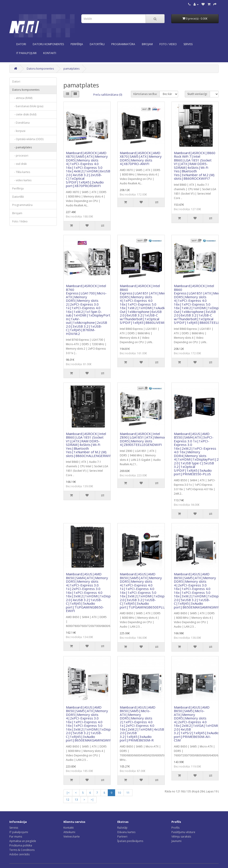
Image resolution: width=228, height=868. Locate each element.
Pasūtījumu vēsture (183, 832)
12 (68, 800)
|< (68, 793)
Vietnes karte (72, 837)
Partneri (122, 837)
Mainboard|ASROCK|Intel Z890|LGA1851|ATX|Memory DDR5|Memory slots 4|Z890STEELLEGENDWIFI (144, 439)
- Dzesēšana (21, 123)
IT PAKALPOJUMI (26, 53)
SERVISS (188, 44)
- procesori (20, 156)
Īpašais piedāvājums (130, 841)
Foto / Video (168, 44)
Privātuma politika (21, 845)
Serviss (14, 828)
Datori (21, 44)
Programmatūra (123, 44)
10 (119, 793)
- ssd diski (19, 164)
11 (128, 793)
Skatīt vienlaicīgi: (197, 94)
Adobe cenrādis (19, 854)
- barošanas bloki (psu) (28, 106)
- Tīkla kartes (21, 172)
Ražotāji (122, 828)
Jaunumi (176, 841)
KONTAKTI (50, 53)
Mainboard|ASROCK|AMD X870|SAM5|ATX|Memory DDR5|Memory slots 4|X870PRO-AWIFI (141, 158)
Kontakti (69, 828)
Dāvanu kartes (126, 832)
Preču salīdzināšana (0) (108, 95)
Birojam (147, 44)
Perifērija (77, 44)
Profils (175, 828)
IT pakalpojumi (19, 832)
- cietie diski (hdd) (24, 114)
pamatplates (71, 69)
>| (92, 800)
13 (76, 800)
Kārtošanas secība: (145, 94)
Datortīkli (97, 44)
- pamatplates (22, 147)
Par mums (16, 837)
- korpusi (19, 131)
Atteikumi (69, 832)
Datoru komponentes (48, 44)
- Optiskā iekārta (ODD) (28, 139)
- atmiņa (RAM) (22, 98)
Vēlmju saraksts (181, 837)
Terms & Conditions (22, 850)
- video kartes (22, 180)
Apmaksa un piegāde (23, 841)
